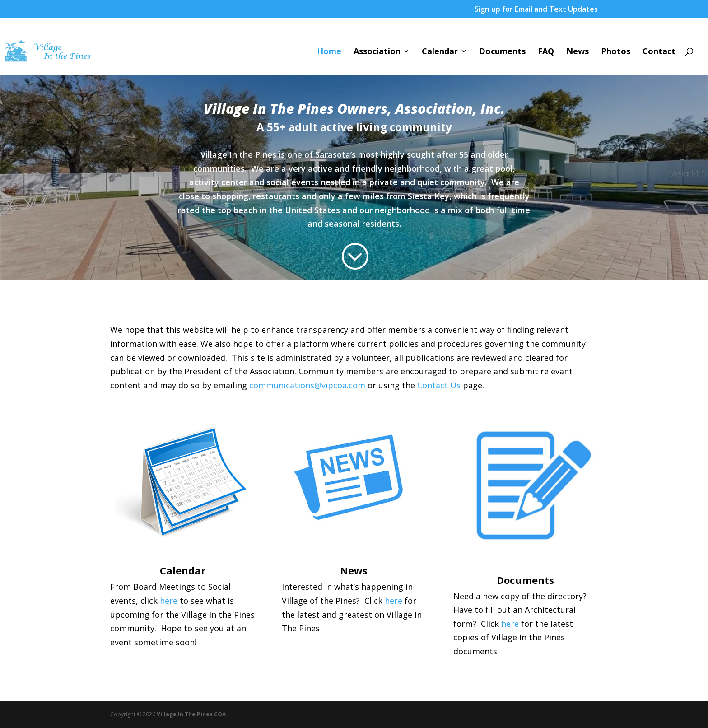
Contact (659, 52)
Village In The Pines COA (191, 714)
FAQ (546, 52)
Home (329, 52)
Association (377, 52)
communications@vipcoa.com (307, 385)
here (169, 601)
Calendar (440, 52)
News (578, 52)
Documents (502, 52)
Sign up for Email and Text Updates (536, 10)
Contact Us (439, 385)
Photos (616, 52)
